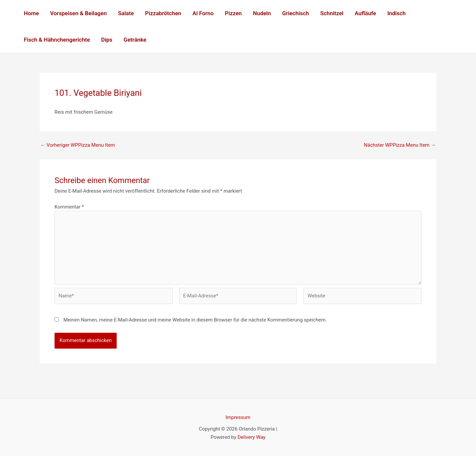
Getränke (135, 40)
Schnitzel (332, 13)
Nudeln (262, 13)
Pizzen (233, 13)
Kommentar (69, 207)
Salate (126, 13)
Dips (107, 40)
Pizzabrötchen (163, 13)
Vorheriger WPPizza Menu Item (78, 145)
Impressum (238, 417)
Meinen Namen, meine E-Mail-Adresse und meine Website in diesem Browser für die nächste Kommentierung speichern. (195, 320)
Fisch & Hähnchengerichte (57, 40)
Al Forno (203, 13)
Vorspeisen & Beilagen (79, 13)
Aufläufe (365, 13)
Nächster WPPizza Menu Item (400, 145)
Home (31, 13)
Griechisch (296, 13)
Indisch (397, 13)
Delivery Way (251, 437)
